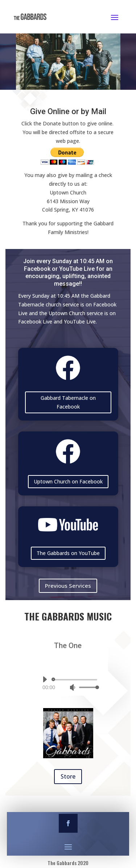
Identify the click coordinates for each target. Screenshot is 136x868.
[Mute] (73, 687)
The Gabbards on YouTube (68, 553)
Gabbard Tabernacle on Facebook (68, 402)
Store (68, 776)
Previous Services (68, 586)
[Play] (45, 679)
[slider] (76, 680)
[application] (68, 683)
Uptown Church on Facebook (68, 481)
